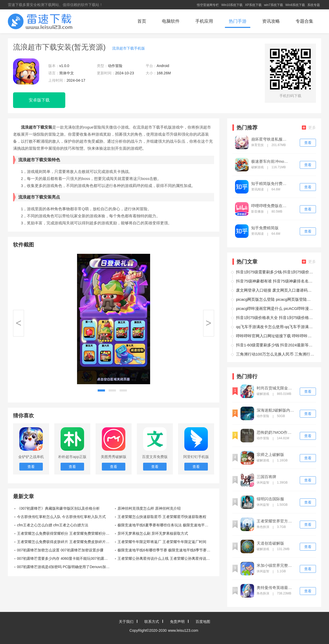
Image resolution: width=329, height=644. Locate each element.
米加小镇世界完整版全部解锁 (276, 565)
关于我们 (126, 622)
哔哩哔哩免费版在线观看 (271, 206)
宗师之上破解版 (270, 455)
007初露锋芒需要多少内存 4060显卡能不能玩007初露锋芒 (64, 558)
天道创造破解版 (270, 543)
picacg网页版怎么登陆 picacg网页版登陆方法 (275, 299)
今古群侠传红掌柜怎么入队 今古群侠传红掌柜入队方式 (61, 517)
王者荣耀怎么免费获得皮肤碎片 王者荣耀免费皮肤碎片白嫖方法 (65, 542)
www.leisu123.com (183, 630)
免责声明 (177, 622)
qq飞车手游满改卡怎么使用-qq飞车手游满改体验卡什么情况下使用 (275, 327)
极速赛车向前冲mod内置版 (271, 161)
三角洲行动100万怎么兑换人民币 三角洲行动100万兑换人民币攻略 (275, 354)
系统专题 (314, 5)
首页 (142, 21)
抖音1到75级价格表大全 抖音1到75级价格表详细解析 (275, 318)
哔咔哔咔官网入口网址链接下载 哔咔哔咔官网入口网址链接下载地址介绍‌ (275, 336)
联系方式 (152, 622)
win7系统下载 (274, 5)
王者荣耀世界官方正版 (276, 521)
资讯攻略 (271, 21)
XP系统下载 (253, 5)
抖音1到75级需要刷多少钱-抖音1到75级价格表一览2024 (275, 272)
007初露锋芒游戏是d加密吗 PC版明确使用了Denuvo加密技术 (65, 567)
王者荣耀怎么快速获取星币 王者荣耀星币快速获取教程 (162, 517)
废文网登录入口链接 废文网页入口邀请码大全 (275, 290)
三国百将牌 (266, 477)
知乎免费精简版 (265, 228)
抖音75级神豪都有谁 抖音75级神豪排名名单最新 (275, 281)
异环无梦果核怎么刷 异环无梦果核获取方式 (153, 533)
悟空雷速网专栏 (208, 5)
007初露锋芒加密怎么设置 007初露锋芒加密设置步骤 (60, 550)
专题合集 (304, 21)
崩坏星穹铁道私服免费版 (271, 139)
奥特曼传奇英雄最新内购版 (276, 588)
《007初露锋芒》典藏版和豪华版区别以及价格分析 (58, 508)
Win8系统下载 (295, 5)
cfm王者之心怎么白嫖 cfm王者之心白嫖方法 (53, 525)
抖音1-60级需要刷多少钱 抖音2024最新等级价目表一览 (275, 345)
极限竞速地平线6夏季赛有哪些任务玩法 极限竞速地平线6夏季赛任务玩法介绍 (166, 525)
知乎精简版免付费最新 (271, 184)
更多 (309, 127)
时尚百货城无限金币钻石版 (276, 388)
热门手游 (238, 21)
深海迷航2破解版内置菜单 (276, 410)
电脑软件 (171, 21)
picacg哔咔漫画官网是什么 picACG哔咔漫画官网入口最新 (275, 308)
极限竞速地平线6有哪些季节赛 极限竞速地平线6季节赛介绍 (166, 550)
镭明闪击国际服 (270, 499)
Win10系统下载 (232, 5)
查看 (308, 143)
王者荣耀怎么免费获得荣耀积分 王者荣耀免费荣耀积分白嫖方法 (65, 533)
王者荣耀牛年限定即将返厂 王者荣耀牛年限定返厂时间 (162, 542)
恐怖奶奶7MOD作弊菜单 (276, 432)
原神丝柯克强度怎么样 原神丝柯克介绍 (149, 508)
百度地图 (203, 622)
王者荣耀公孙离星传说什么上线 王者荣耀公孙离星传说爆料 (166, 558)
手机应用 (204, 21)
